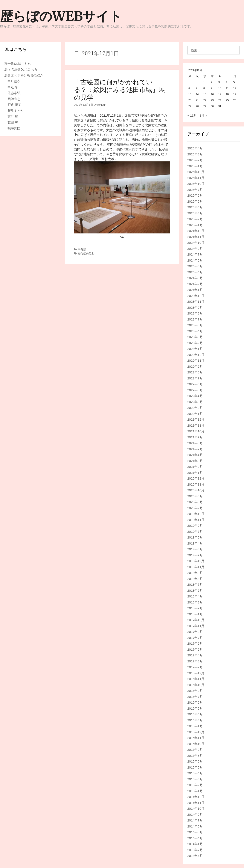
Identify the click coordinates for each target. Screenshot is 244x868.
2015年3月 (195, 779)
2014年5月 (195, 832)
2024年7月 (195, 254)
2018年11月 (196, 567)
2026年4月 (195, 148)
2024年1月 (195, 290)
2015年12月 (196, 732)
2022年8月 (195, 372)
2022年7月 (195, 378)
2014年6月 (195, 826)
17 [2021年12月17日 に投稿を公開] (220, 94)
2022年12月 (196, 355)
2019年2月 (195, 555)
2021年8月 (195, 443)
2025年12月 (196, 172)
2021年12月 (196, 419)
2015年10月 (196, 744)
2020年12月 (196, 478)
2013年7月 (195, 850)
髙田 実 (13, 123)
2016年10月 (196, 685)
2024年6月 (195, 260)
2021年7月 (195, 449)
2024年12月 (196, 231)
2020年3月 (195, 502)
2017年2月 (195, 667)
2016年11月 (196, 679)
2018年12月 (196, 561)
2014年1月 (195, 844)
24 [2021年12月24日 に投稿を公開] (220, 100)
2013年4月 (195, 856)
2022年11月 (196, 360)
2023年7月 (195, 319)
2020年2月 (195, 508)
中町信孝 (14, 81)
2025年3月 (195, 213)
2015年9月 (195, 750)
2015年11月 (196, 738)
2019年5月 (195, 537)
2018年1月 (195, 614)
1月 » (203, 115)
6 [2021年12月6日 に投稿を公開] (189, 88)
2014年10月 (196, 809)
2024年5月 (195, 266)
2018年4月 (195, 596)
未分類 (82, 249)
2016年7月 (195, 697)
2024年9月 (195, 249)
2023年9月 (195, 308)
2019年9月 (195, 526)
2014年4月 (195, 838)
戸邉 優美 (14, 105)
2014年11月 (196, 803)
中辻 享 (13, 87)
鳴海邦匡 (14, 128)
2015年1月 (195, 791)
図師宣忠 (14, 99)
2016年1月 (195, 726)
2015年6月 (195, 761)
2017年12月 (196, 620)
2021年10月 (196, 431)
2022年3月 (195, 402)
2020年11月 (196, 484)
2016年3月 (195, 720)
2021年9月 (195, 437)
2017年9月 (195, 632)
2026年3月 (195, 154)
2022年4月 (195, 396)
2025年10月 (196, 184)
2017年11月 (196, 626)
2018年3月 (195, 602)
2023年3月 (195, 337)
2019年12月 (196, 514)
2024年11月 (196, 237)
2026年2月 (195, 160)
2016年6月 (195, 702)
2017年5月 (195, 649)
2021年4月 (195, 455)
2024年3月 (195, 278)
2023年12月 (196, 296)
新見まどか (16, 111)
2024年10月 (196, 243)
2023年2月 (195, 343)
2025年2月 (195, 219)
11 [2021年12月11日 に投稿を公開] (227, 88)
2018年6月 (195, 590)
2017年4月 (195, 655)
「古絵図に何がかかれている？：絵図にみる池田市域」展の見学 (119, 90)
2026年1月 (195, 166)
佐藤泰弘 (14, 93)
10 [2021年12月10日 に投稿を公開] (220, 88)
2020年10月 (196, 490)
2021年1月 (195, 473)
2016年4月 (195, 714)
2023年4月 (195, 331)
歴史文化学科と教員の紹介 (24, 75)
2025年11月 (196, 178)
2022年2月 (195, 408)
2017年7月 (195, 638)
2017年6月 (195, 643)
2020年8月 (195, 496)
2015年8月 (195, 756)
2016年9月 (195, 691)
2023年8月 (195, 313)
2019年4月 (195, 543)
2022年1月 (195, 414)
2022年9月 (195, 366)
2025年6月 (195, 195)
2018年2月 (195, 608)
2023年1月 (195, 349)
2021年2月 (195, 467)
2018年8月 (195, 579)
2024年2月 (195, 284)
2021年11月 (196, 425)
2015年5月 (195, 767)
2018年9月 (195, 573)
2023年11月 (196, 302)
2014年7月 (195, 820)
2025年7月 (195, 190)
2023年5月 (195, 325)
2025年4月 (195, 207)
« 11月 (192, 115)
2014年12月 (196, 797)
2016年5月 (195, 708)
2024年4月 (195, 272)
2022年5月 (195, 390)
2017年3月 (195, 661)
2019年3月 (195, 549)
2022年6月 (195, 384)
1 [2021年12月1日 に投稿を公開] (204, 82)
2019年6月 (195, 532)
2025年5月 (195, 201)
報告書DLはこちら (18, 64)
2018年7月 (195, 584)
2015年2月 (195, 785)
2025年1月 (195, 225)
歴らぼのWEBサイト (61, 16)
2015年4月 (195, 773)
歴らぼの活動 (86, 253)
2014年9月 (195, 815)
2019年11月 (196, 520)
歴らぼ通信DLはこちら (21, 69)
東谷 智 (13, 117)
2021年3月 (195, 461)
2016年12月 (196, 673)
